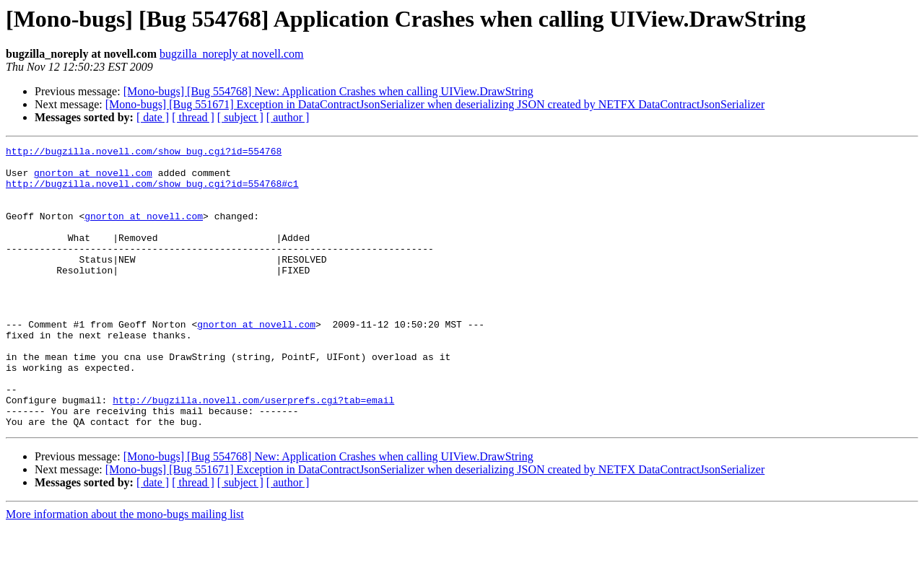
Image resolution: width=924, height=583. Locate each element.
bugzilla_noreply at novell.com (232, 54)
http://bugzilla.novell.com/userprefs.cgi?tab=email (253, 452)
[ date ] (153, 117)
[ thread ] (193, 117)
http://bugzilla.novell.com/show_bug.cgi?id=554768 (144, 153)
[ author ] (288, 117)
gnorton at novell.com (93, 179)
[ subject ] (240, 117)
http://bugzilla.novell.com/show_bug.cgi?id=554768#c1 (152, 192)
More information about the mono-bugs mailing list (125, 570)
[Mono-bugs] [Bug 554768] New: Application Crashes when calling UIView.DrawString (328, 91)
